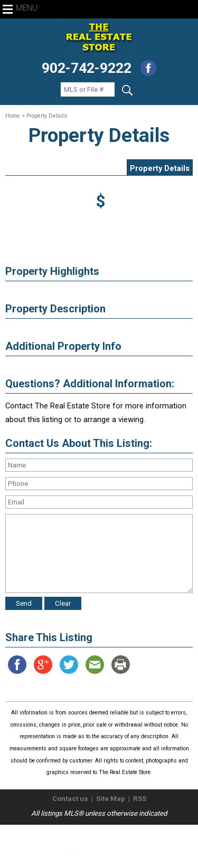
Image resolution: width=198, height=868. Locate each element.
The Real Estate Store (94, 833)
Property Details (160, 168)
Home (13, 116)
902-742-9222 (87, 68)
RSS (140, 799)
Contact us (70, 799)
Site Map (111, 799)
